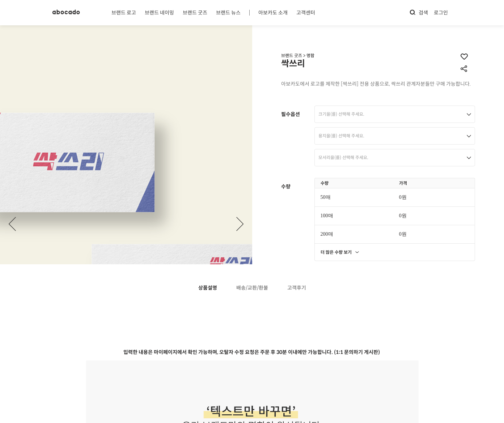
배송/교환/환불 (252, 288)
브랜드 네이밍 (159, 13)
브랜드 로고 (124, 13)
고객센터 (306, 13)
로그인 (441, 13)
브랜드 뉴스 (228, 13)
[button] (240, 224)
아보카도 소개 (273, 13)
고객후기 (297, 288)
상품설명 (208, 288)
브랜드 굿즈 (195, 13)
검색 (418, 12)
